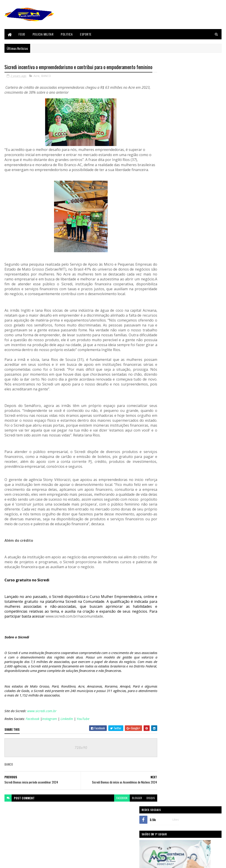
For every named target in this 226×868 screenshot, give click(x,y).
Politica (67, 34)
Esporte (86, 34)
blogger (129, 829)
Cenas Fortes (167, 543)
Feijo (22, 34)
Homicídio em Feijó (187, 403)
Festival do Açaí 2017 (171, 581)
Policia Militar (43, 34)
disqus (143, 829)
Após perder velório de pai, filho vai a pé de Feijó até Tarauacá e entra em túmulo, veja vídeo (199, 455)
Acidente (164, 505)
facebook (114, 829)
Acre (37, 84)
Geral (163, 589)
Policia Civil (166, 619)
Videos (163, 664)
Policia (163, 611)
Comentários (205, 484)
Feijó (162, 574)
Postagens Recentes (173, 484)
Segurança (165, 641)
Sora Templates (48, 862)
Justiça (164, 596)
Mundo (163, 604)
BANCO (46, 84)
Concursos (166, 551)
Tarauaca (165, 656)
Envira (163, 558)
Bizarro (164, 528)
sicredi (163, 649)
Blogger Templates (15, 862)
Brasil (163, 536)
